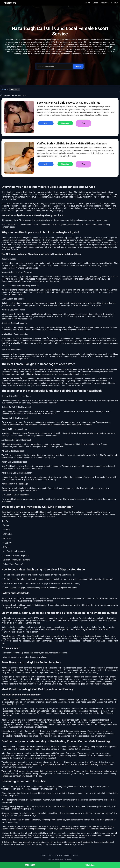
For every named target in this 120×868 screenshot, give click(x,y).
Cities (95, 3)
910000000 (30, 865)
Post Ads (105, 3)
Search (78, 66)
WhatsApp (65, 123)
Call (46, 123)
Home (88, 3)
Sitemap (76, 855)
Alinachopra (10, 3)
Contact (115, 3)
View (83, 123)
